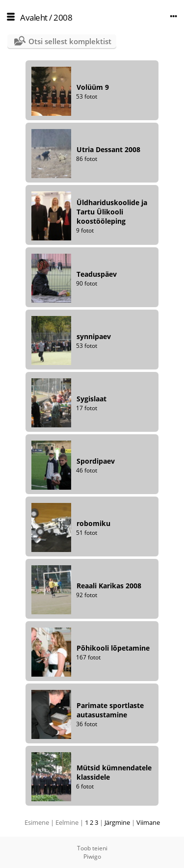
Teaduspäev (97, 274)
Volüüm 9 (93, 87)
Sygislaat (92, 399)
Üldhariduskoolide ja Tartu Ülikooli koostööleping (112, 212)
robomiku (93, 523)
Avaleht (34, 17)
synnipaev (94, 336)
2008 (63, 17)
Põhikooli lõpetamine (113, 648)
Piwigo (92, 856)
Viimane (148, 822)
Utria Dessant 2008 (108, 149)
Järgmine (117, 822)
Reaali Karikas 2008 (109, 586)
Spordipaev (96, 461)
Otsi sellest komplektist (70, 41)
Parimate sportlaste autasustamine (110, 710)
